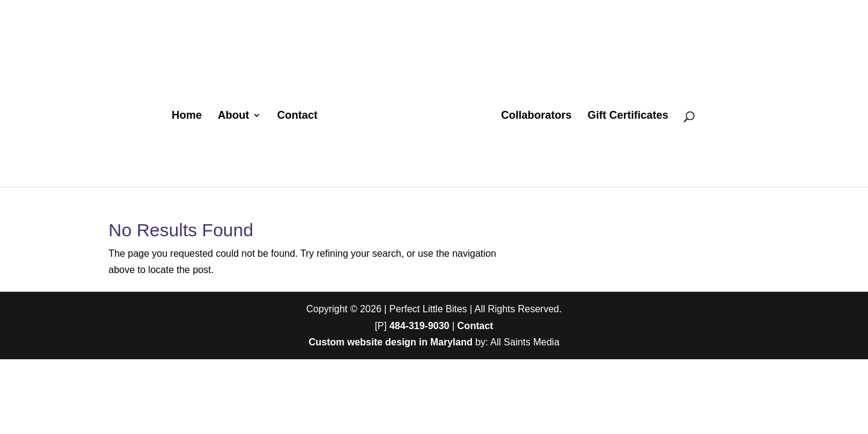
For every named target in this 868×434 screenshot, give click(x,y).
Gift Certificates (628, 116)
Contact (297, 116)
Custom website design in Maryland (391, 342)
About (233, 116)
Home (187, 116)
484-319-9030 (420, 326)
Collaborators (536, 116)
